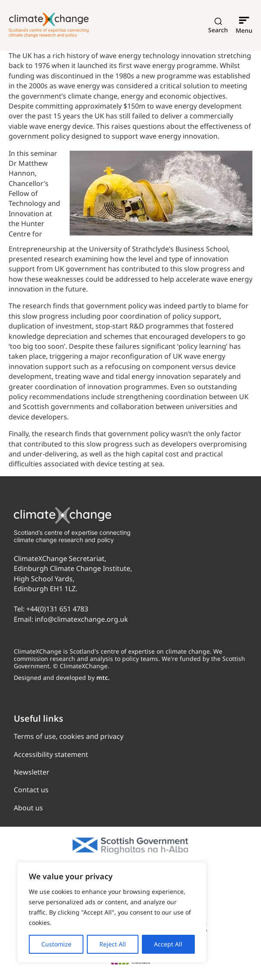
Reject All (113, 944)
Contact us (31, 790)
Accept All (168, 944)
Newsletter (32, 772)
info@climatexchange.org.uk (81, 619)
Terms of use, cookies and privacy (69, 736)
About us (28, 808)
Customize (56, 944)
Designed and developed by (62, 678)
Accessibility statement (51, 754)
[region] (112, 912)
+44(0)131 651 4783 (57, 609)
